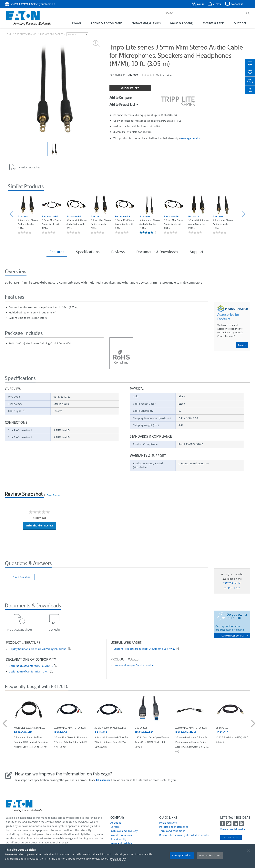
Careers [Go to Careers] (115, 827)
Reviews (118, 252)
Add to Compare (121, 97)
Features (57, 252)
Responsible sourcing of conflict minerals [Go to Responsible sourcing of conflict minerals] (184, 835)
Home (8, 34)
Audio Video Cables (52, 34)
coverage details (190, 138)
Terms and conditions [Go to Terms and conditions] (172, 831)
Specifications (88, 252)
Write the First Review (39, 525)
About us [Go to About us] (116, 823)
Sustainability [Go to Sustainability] (119, 839)
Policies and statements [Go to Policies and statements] (174, 827)
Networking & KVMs (146, 23)
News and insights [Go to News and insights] (121, 843)
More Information (210, 855)
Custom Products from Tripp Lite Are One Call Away (144, 649)
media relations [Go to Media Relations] (168, 823)
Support (240, 23)
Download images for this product (134, 665)
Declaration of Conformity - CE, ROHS (31, 666)
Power (77, 23)
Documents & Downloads (157, 252)
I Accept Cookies (182, 855)
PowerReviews (54, 495)
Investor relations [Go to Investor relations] (121, 835)
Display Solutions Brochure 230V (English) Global (38, 649)
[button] (12, 214)
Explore (242, 345)
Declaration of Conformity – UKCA (29, 672)
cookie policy (118, 859)
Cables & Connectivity (106, 23)
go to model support (235, 636)
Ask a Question (22, 577)
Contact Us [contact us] (231, 837)
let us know (103, 780)
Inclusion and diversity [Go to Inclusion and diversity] (124, 831)
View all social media (233, 829)
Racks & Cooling (181, 23)
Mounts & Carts (213, 23)
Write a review (164, 75)
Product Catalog (26, 34)
